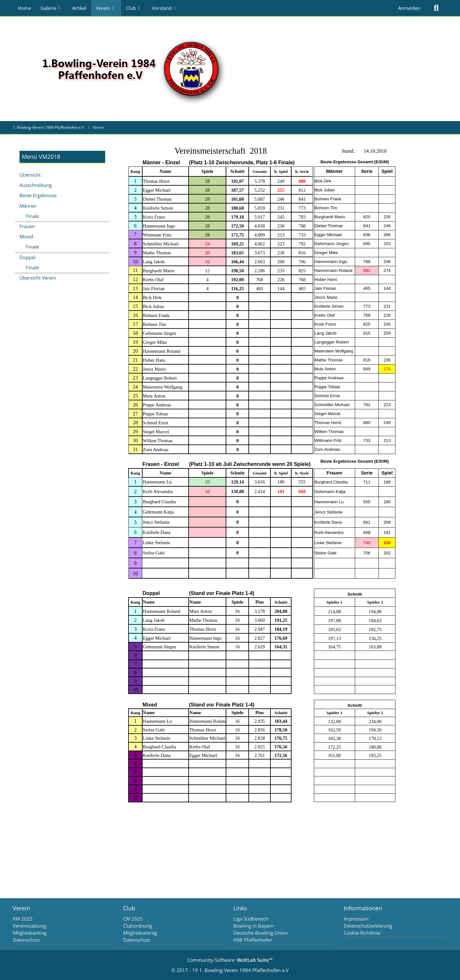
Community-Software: (230, 960)
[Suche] (436, 8)
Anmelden (409, 8)
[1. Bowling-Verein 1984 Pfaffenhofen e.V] (133, 69)
